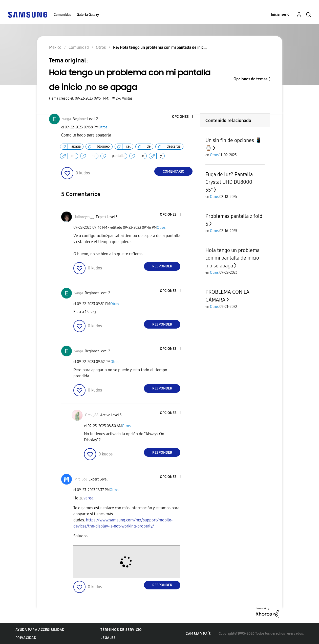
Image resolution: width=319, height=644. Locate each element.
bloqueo (103, 146)
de (149, 146)
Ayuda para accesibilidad (40, 630)
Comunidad (63, 15)
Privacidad (26, 638)
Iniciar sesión (281, 15)
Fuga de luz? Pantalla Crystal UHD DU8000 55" (229, 182)
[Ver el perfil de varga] (67, 119)
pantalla (118, 156)
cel (128, 146)
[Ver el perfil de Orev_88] (92, 415)
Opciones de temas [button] (250, 79)
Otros (103, 127)
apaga (76, 146)
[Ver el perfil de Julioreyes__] (84, 217)
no (94, 156)
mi (73, 156)
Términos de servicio (121, 630)
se (142, 156)
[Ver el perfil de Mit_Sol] (81, 479)
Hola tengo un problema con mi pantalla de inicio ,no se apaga (232, 258)
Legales (108, 638)
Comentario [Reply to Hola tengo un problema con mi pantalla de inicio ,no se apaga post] (174, 171)
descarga (174, 146)
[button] (184, 117)
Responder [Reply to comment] (162, 266)
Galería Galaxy (88, 15)
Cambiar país (198, 634)
